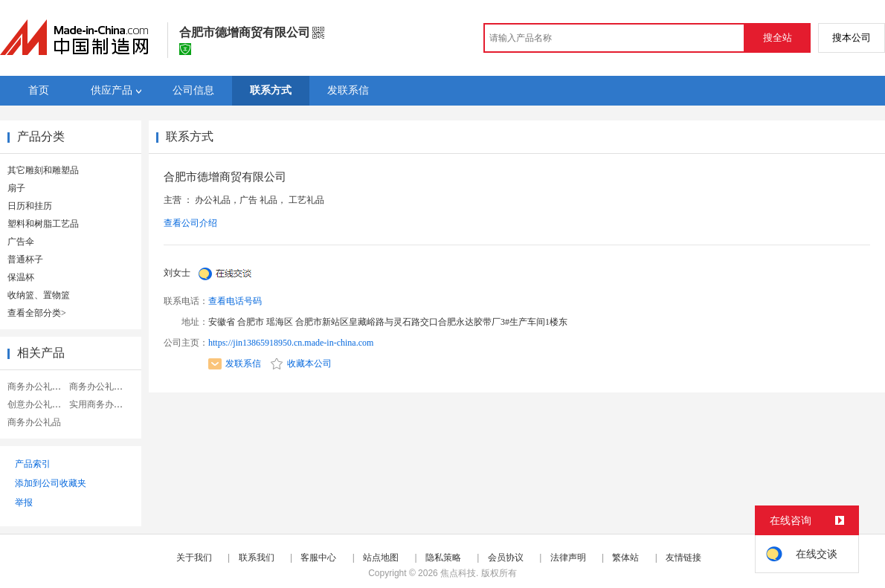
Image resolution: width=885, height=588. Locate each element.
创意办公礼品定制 (43, 404)
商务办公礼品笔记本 (48, 387)
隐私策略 (443, 558)
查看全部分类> (37, 313)
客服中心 (318, 558)
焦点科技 (458, 573)
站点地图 (381, 558)
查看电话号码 (235, 301)
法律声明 (568, 558)
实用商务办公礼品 (105, 404)
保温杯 (21, 277)
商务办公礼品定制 (105, 387)
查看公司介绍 (190, 223)
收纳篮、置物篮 (39, 295)
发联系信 (235, 364)
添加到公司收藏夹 (51, 483)
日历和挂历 (30, 206)
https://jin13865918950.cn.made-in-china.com (291, 343)
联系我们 (257, 558)
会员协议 (506, 558)
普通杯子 (25, 259)
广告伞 (21, 242)
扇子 (16, 188)
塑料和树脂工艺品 (43, 224)
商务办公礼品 (34, 422)
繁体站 (625, 558)
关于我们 (194, 558)
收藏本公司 (301, 364)
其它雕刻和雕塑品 (43, 170)
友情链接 (683, 558)
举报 (24, 503)
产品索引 (33, 464)
